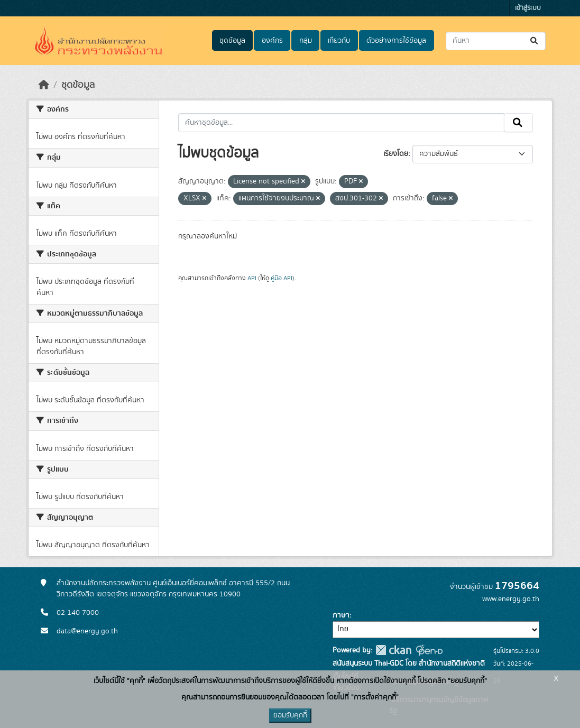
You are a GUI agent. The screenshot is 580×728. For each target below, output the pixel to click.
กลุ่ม (306, 41)
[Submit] (535, 41)
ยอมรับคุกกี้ (290, 715)
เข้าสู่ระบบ (528, 8)
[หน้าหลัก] (44, 85)
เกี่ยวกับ (339, 41)
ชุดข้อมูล (232, 41)
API (252, 278)
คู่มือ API (282, 278)
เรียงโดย (396, 154)
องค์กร (272, 41)
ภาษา (341, 615)
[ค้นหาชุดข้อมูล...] (496, 41)
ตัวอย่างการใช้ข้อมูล (396, 41)
